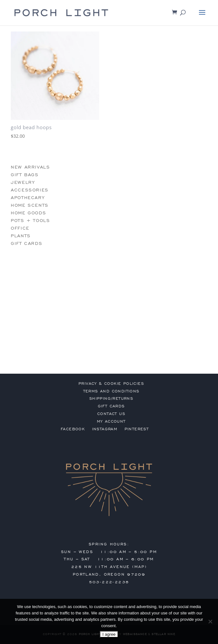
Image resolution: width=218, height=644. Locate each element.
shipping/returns (111, 398)
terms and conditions (111, 391)
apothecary (28, 198)
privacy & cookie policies (111, 384)
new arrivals (30, 167)
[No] (210, 621)
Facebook (73, 429)
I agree (109, 634)
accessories (30, 190)
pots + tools (30, 221)
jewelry (23, 182)
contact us (111, 414)
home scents (30, 205)
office (20, 228)
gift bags (25, 175)
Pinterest (137, 429)
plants (21, 236)
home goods (28, 213)
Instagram (105, 429)
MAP (140, 567)
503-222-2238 (109, 582)
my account (111, 421)
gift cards (27, 243)
